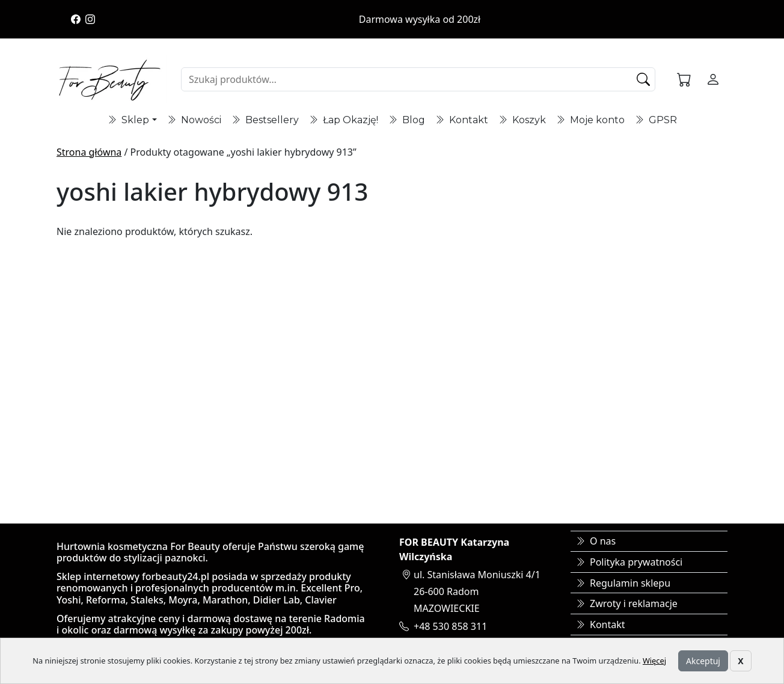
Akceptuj (703, 661)
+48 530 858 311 (450, 626)
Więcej (654, 661)
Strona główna (89, 152)
